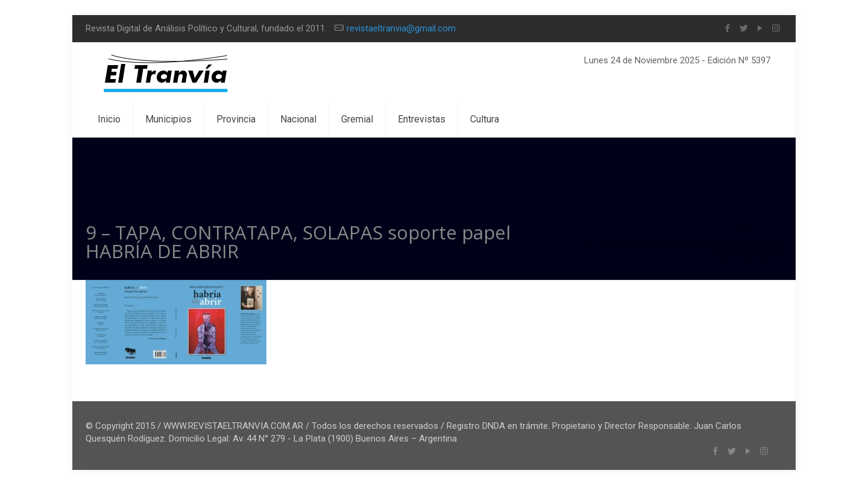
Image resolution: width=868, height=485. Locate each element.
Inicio (745, 230)
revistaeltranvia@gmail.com (401, 28)
